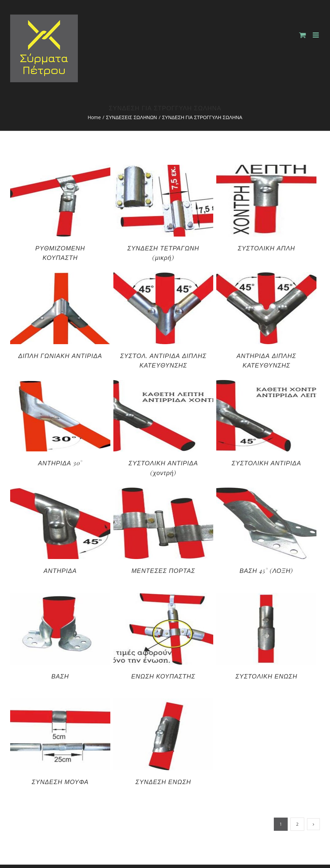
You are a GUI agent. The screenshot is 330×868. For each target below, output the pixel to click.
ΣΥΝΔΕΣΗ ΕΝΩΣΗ (163, 782)
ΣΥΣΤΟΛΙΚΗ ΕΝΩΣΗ (267, 676)
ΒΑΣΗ (60, 676)
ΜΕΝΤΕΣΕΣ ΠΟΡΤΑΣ (163, 571)
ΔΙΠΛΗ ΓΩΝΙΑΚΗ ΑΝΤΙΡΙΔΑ (60, 356)
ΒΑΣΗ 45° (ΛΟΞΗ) (267, 571)
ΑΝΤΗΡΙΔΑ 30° (60, 463)
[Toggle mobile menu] (316, 35)
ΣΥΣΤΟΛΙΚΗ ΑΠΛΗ (267, 248)
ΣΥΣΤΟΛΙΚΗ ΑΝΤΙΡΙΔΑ (267, 463)
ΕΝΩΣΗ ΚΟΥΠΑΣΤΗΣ (163, 676)
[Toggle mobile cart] (303, 35)
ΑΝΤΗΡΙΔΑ (60, 571)
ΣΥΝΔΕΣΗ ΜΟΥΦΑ (60, 782)
